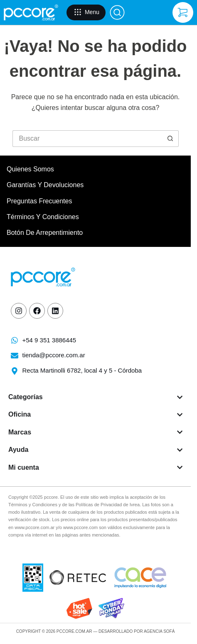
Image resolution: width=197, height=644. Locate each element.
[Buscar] (117, 12)
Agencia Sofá (159, 631)
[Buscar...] (87, 139)
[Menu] (86, 12)
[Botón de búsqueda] (170, 139)
